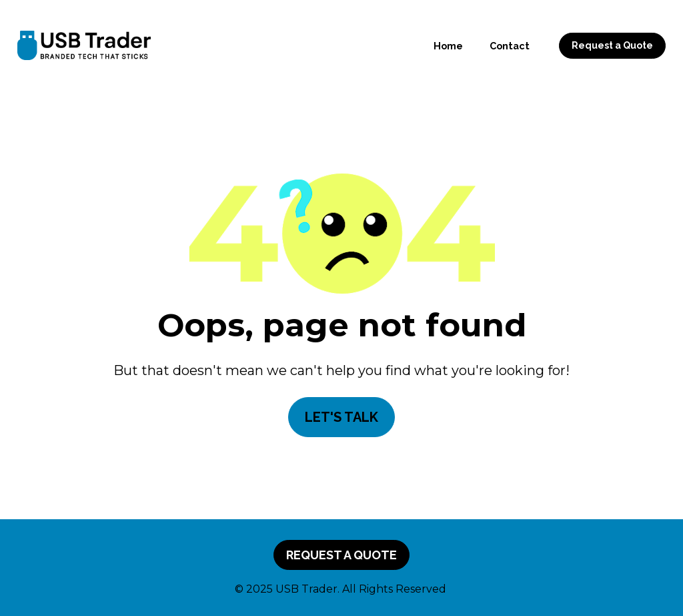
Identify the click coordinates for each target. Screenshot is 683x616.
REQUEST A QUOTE (341, 555)
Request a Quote (612, 45)
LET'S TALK (341, 417)
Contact (510, 46)
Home (448, 46)
